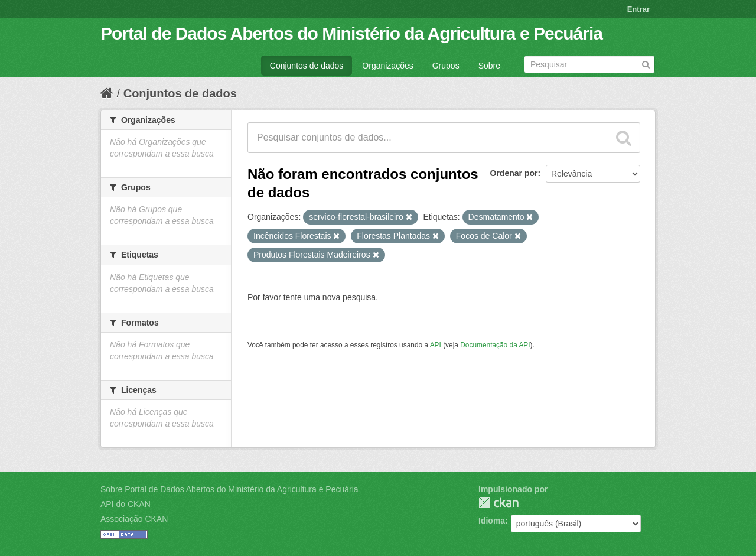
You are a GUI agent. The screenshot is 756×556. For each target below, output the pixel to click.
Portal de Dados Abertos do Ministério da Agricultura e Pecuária (351, 33)
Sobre (489, 66)
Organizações (387, 66)
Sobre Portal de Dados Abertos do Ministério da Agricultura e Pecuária (229, 489)
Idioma (492, 521)
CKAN (498, 503)
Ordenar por (514, 173)
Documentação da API (495, 345)
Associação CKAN (134, 519)
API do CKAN (126, 504)
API (436, 345)
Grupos (446, 66)
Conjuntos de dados (307, 66)
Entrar (638, 9)
